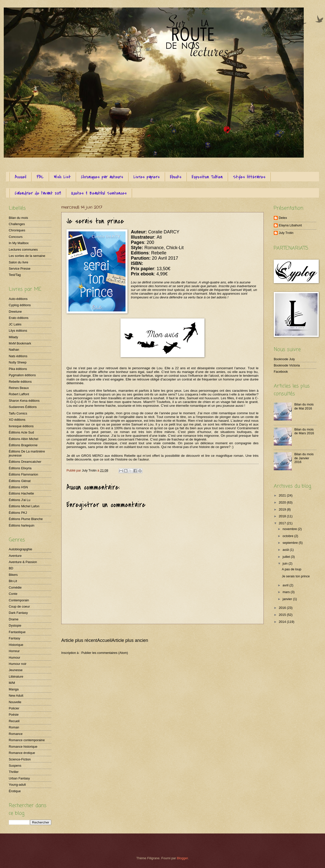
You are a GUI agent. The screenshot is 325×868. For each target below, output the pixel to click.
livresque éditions (21, 426)
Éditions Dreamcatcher (25, 462)
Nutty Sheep (18, 362)
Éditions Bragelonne (23, 445)
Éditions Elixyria (20, 468)
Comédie (15, 587)
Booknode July (284, 359)
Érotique (15, 791)
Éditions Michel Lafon (24, 506)
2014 (283, 622)
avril (286, 585)
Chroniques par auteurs (102, 177)
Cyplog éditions (20, 305)
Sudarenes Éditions (23, 407)
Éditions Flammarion (23, 474)
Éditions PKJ (18, 513)
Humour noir (18, 664)
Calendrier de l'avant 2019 (38, 193)
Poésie (14, 715)
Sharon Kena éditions (24, 401)
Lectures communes (23, 250)
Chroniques (17, 230)
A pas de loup (291, 569)
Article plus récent (79, 640)
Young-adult (17, 785)
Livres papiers (147, 177)
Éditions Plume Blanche (26, 519)
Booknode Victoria (287, 365)
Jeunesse (16, 670)
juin (285, 563)
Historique (16, 645)
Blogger (182, 858)
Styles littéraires (249, 177)
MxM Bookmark (20, 343)
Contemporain (19, 600)
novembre (290, 529)
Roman (14, 727)
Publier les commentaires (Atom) (105, 653)
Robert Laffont (19, 394)
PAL (40, 177)
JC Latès (15, 324)
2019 (283, 509)
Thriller (14, 772)
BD (11, 568)
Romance (16, 734)
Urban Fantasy (19, 778)
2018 (283, 516)
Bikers (13, 575)
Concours (16, 237)
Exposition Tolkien (207, 177)
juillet (287, 557)
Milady (13, 337)
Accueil (20, 177)
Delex (283, 218)
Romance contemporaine (27, 740)
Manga (14, 689)
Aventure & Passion (23, 562)
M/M (12, 683)
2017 (283, 523)
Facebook (281, 372)
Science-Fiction (20, 759)
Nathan (14, 350)
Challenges (17, 224)
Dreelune (15, 312)
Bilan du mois (18, 218)
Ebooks (176, 177)
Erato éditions (19, 318)
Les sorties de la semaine (27, 256)
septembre (290, 543)
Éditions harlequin (21, 525)
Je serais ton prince (296, 576)
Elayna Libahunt (290, 225)
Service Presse (20, 269)
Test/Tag (15, 275)
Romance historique (23, 747)
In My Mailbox (19, 243)
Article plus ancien (130, 640)
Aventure (15, 556)
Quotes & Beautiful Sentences (99, 193)
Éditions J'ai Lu (19, 500)
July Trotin (286, 233)
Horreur (14, 651)
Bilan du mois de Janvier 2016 (304, 458)
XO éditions (17, 420)
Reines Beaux (19, 388)
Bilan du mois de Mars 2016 (304, 431)
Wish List (62, 177)
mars (286, 592)
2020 (283, 502)
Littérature (16, 677)
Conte (13, 594)
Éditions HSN (18, 487)
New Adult (16, 696)
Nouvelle (15, 702)
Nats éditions (18, 356)
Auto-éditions (18, 299)
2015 (283, 615)
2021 (283, 495)
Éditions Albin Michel (23, 439)
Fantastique (17, 632)
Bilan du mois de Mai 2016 (304, 406)
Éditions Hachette (21, 493)
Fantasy (14, 638)
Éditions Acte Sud (21, 432)
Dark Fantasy (18, 613)
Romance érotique (22, 753)
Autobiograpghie (20, 549)
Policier (14, 708)
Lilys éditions (18, 331)
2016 (283, 608)
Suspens (15, 766)
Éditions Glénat (20, 481)
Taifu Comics (18, 413)
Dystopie (15, 625)
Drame (14, 619)
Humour (14, 658)
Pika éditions (18, 369)
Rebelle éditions (20, 382)
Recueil (14, 721)
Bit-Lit (13, 581)
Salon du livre (18, 262)
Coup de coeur (19, 606)
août (286, 550)
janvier (288, 599)
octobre (288, 536)
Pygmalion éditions (22, 375)
